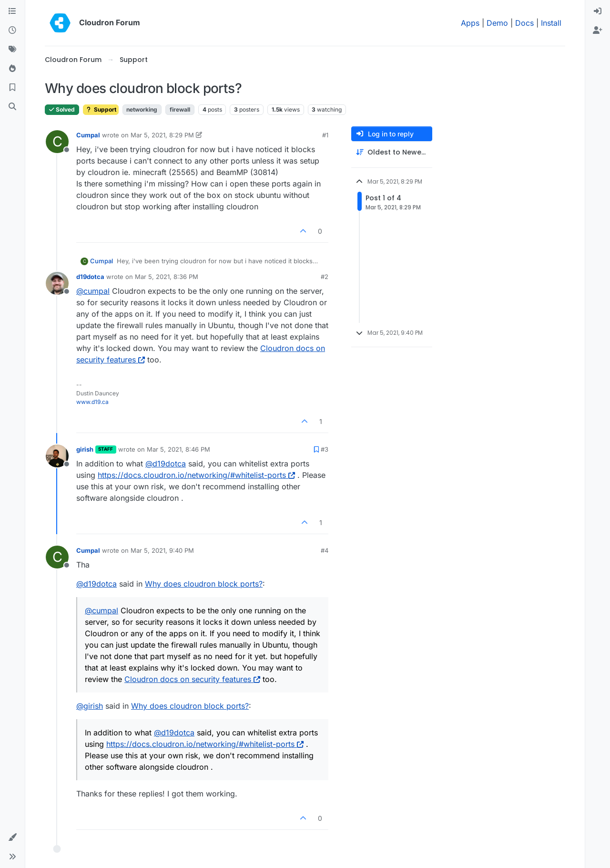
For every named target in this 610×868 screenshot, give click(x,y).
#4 (325, 550)
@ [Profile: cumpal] (93, 291)
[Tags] (12, 50)
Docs (524, 23)
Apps (470, 23)
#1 (325, 135)
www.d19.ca (92, 402)
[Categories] (12, 11)
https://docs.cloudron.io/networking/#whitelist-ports (196, 475)
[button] (12, 837)
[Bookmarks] (12, 88)
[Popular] (12, 69)
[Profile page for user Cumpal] (57, 142)
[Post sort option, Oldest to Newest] (392, 152)
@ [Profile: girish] (90, 706)
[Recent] (12, 31)
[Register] (598, 31)
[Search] (12, 107)
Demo (497, 23)
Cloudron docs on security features (192, 679)
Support (101, 109)
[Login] (598, 11)
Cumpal (88, 135)
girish (85, 449)
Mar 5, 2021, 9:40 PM (162, 550)
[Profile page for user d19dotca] (57, 283)
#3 (325, 449)
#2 (325, 277)
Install (551, 23)
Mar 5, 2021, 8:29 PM (162, 135)
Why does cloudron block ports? (204, 584)
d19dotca (90, 277)
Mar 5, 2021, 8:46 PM (178, 449)
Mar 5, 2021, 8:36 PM (167, 277)
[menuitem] (598, 11)
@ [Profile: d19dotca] (166, 464)
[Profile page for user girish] (57, 456)
